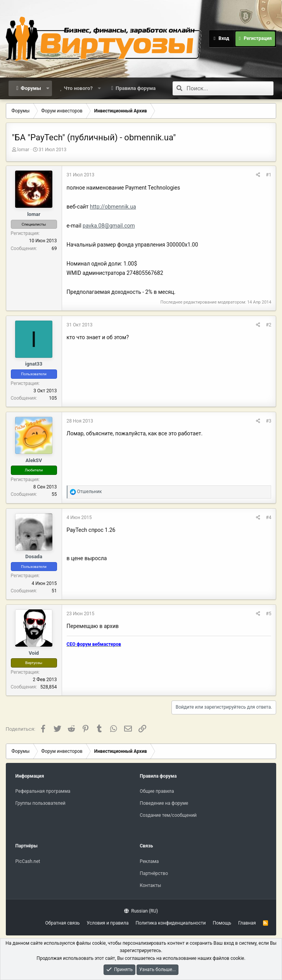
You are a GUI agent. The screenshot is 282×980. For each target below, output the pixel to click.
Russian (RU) (141, 911)
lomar (23, 150)
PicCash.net (28, 861)
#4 (268, 518)
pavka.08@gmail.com (109, 226)
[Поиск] (230, 88)
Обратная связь (62, 923)
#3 (268, 421)
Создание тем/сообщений (168, 815)
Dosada (34, 556)
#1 (268, 175)
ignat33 (34, 364)
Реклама (149, 861)
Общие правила (157, 791)
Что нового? (78, 88)
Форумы (31, 88)
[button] (48, 88)
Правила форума (136, 88)
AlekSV (34, 460)
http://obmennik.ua (113, 207)
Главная (247, 923)
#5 (268, 614)
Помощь (222, 923)
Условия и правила (108, 923)
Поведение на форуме (164, 803)
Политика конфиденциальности (170, 923)
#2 (268, 325)
